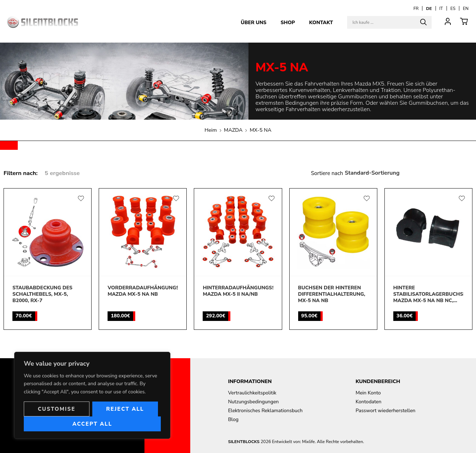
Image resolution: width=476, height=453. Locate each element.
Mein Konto (368, 393)
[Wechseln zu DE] (429, 8)
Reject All (125, 409)
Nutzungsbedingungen (253, 402)
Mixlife (308, 442)
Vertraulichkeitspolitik (252, 393)
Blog (233, 419)
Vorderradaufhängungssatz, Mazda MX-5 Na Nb (143, 291)
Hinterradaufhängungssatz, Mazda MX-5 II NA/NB (238, 291)
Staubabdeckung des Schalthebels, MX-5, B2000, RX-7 (42, 294)
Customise (56, 409)
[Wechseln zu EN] (466, 8)
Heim (211, 130)
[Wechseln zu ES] (453, 8)
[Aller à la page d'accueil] (43, 22)
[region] (92, 395)
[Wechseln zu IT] (441, 8)
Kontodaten (369, 402)
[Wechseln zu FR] (416, 8)
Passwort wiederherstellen (386, 411)
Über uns (253, 23)
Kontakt (321, 23)
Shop (288, 23)
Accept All (92, 424)
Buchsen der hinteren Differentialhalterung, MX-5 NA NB (332, 294)
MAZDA (233, 130)
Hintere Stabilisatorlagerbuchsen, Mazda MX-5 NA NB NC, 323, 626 (428, 294)
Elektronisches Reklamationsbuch (265, 411)
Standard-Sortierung (372, 173)
